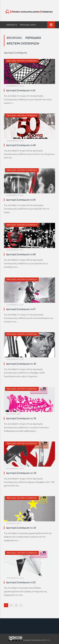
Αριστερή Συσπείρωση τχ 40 (21, 145)
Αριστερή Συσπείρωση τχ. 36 (21, 364)
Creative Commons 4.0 (26, 640)
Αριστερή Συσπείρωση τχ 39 (21, 200)
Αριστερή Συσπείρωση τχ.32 (21, 582)
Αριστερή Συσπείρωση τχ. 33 (21, 528)
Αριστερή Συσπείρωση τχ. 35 (21, 418)
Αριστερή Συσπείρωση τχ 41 (21, 90)
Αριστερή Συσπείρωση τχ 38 (21, 254)
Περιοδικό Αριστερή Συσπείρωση (22, 61)
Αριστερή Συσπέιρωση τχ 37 (21, 309)
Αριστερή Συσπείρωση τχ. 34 (21, 473)
